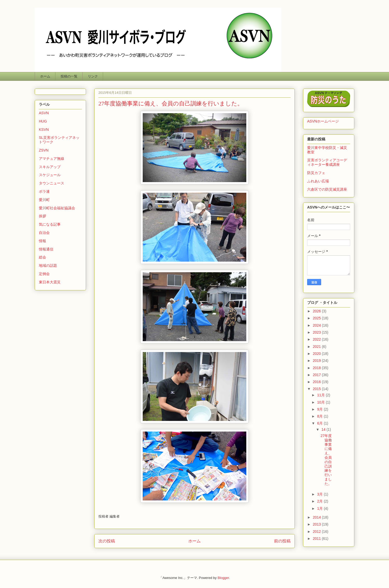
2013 (317, 524)
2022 (317, 339)
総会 (42, 257)
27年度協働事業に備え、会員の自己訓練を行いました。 (326, 460)
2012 (317, 532)
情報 (42, 241)
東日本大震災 (50, 282)
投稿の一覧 (69, 76)
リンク (93, 76)
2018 (317, 368)
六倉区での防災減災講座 (327, 189)
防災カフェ (316, 173)
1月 (320, 508)
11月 (321, 395)
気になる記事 (50, 224)
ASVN (44, 113)
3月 (320, 494)
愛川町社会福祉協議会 (57, 208)
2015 (317, 389)
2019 (317, 361)
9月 (320, 409)
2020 (317, 354)
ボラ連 (44, 191)
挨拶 (42, 216)
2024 (317, 325)
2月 (320, 501)
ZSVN (44, 150)
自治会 (44, 233)
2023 (317, 332)
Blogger (223, 578)
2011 (317, 539)
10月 (321, 402)
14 (324, 429)
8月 (320, 416)
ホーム (45, 76)
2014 (317, 517)
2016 (317, 382)
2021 (317, 347)
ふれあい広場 (318, 181)
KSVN (44, 130)
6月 (320, 423)
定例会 (44, 274)
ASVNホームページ (323, 121)
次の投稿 (107, 541)
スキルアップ (50, 167)
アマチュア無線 (52, 159)
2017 (317, 375)
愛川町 (44, 200)
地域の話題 (48, 266)
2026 (317, 311)
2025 (317, 318)
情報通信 (46, 249)
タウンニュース (52, 183)
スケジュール (50, 175)
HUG (43, 121)
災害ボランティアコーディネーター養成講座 (327, 162)
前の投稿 (282, 541)
